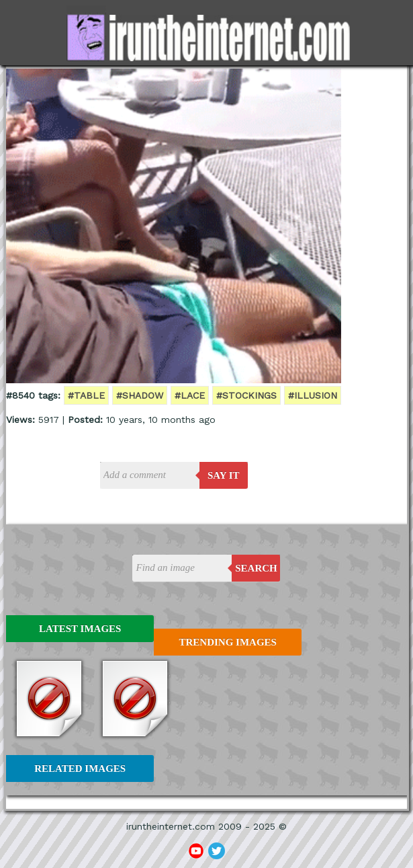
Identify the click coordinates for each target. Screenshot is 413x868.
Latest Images (80, 629)
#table (86, 395)
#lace (190, 395)
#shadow (140, 395)
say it (224, 475)
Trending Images (228, 642)
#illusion (313, 395)
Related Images (80, 768)
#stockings (246, 395)
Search (256, 568)
